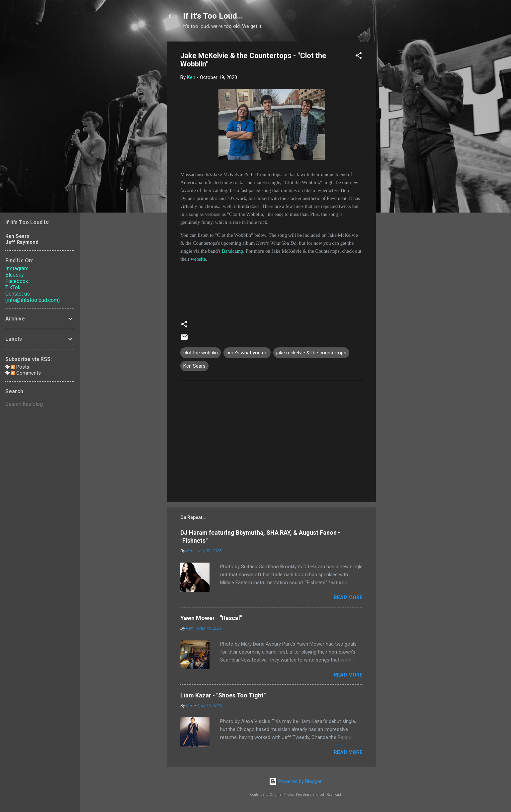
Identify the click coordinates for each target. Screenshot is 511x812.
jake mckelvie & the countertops (311, 353)
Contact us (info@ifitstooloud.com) (33, 297)
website (198, 259)
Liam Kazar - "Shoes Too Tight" (223, 695)
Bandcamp (232, 251)
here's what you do (247, 353)
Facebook (17, 281)
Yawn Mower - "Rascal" (211, 618)
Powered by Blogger (295, 781)
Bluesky (15, 275)
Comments (26, 373)
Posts (20, 367)
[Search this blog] (40, 404)
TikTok (13, 287)
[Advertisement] (402, 141)
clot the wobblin (201, 353)
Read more (348, 597)
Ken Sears (194, 366)
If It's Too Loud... (213, 16)
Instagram (17, 269)
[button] (359, 57)
